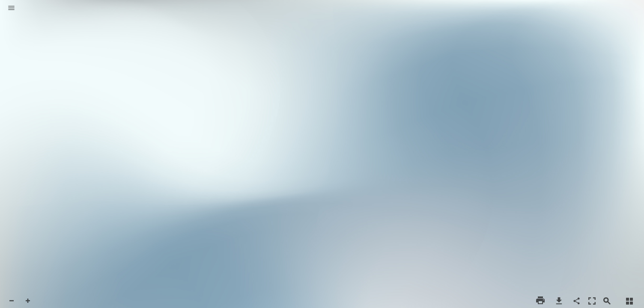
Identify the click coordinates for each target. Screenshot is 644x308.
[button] (11, 9)
